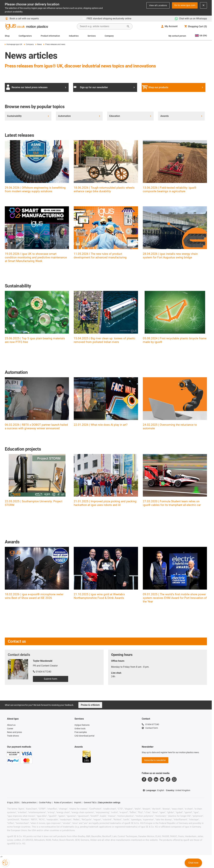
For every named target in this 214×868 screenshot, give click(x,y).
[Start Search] (128, 26)
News (39, 44)
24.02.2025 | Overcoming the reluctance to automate (170, 427)
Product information (50, 36)
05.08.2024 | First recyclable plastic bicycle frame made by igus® (175, 340)
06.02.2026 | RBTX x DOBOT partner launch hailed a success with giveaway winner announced (36, 427)
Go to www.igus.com (185, 5)
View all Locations (158, 5)
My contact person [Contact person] (177, 36)
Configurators (25, 36)
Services (92, 36)
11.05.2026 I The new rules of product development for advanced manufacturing (100, 256)
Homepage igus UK (14, 44)
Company (109, 36)
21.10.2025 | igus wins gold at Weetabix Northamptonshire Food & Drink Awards (99, 596)
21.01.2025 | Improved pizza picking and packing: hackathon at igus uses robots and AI (105, 503)
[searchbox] (102, 26)
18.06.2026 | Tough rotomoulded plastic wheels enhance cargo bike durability (104, 189)
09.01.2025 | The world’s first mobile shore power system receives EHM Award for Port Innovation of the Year (175, 598)
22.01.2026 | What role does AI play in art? (101, 425)
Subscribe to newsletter (155, 760)
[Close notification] (203, 5)
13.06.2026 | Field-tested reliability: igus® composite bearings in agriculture (170, 189)
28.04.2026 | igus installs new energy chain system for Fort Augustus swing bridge (170, 256)
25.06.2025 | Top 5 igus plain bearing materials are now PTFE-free (35, 340)
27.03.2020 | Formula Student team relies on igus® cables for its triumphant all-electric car (172, 503)
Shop (7, 36)
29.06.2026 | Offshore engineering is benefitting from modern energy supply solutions (35, 189)
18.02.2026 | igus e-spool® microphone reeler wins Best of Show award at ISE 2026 (34, 596)
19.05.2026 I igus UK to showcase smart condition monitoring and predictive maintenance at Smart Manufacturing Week (36, 257)
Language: (153, 790)
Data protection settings (109, 802)
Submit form (51, 679)
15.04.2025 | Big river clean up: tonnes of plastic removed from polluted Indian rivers (105, 340)
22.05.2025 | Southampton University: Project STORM (34, 503)
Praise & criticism (90, 705)
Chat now (193, 863)
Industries (74, 36)
